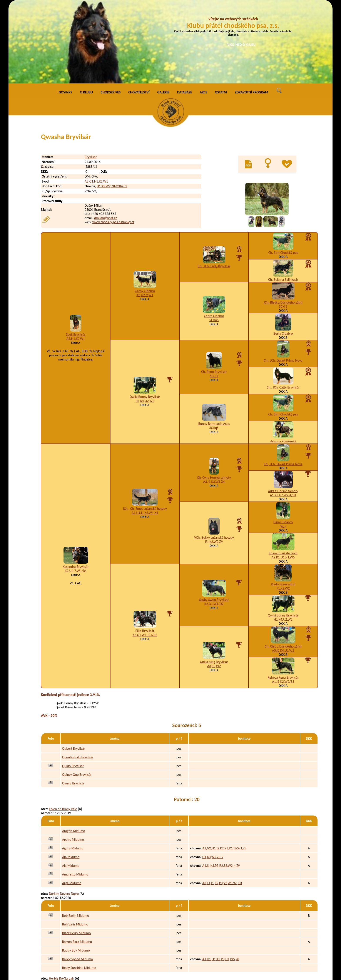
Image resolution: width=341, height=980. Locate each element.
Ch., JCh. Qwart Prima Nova (283, 281)
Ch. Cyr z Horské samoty (214, 398)
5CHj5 (283, 227)
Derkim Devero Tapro (64, 814)
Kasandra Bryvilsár (76, 487)
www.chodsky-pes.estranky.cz (113, 143)
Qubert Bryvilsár (74, 669)
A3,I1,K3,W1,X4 (214, 402)
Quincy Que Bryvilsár (77, 695)
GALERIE (163, 13)
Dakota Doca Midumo (78, 956)
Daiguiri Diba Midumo (78, 947)
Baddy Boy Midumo (76, 871)
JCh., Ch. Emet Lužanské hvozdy (145, 429)
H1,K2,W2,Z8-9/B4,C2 (112, 107)
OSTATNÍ (221, 13)
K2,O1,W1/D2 (214, 524)
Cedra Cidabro (214, 236)
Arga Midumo (72, 803)
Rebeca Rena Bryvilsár (283, 598)
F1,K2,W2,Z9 (214, 462)
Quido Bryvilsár (73, 687)
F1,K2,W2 (283, 509)
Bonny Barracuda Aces (214, 344)
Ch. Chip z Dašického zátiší (283, 567)
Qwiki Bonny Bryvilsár (145, 317)
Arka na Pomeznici (283, 362)
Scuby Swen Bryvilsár (214, 520)
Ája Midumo (71, 777)
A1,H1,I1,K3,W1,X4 (145, 433)
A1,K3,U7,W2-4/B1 (283, 416)
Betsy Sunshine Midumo (79, 888)
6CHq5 (214, 348)
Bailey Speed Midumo (78, 880)
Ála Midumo (71, 786)
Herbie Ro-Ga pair (62, 899)
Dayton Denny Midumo (79, 929)
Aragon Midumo (74, 751)
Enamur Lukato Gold (283, 474)
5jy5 (283, 447)
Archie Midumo (73, 760)
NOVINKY (65, 13)
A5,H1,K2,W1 (76, 259)
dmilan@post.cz (105, 139)
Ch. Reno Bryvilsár (214, 292)
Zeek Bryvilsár (76, 255)
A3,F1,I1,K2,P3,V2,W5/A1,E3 (222, 803)
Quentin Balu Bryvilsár (78, 678)
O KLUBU (86, 13)
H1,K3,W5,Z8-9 (213, 777)
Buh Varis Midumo (75, 845)
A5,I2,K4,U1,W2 (283, 571)
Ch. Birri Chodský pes (283, 173)
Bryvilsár (91, 77)
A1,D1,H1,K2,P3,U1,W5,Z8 (221, 880)
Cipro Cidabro (283, 443)
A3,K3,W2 (214, 587)
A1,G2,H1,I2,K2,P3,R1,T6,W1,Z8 (224, 769)
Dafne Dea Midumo (76, 938)
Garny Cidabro (145, 212)
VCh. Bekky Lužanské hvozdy (214, 458)
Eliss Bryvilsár (145, 551)
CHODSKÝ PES (111, 13)
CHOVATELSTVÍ (139, 13)
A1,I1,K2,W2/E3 (283, 602)
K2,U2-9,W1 (145, 216)
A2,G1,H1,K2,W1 (96, 102)
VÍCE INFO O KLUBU (242, 45)
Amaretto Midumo (75, 795)
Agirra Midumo (73, 769)
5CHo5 (214, 240)
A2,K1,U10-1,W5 (283, 478)
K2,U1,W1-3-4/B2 (145, 556)
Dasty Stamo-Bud (283, 505)
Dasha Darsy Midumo (77, 964)
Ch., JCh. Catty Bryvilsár (283, 308)
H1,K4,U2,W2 (145, 321)
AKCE (204, 13)
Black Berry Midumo (77, 853)
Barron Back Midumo (77, 862)
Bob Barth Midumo (76, 836)
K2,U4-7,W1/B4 (76, 491)
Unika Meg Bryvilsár (214, 582)
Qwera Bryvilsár (73, 704)
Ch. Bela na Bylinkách (283, 200)
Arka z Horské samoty (283, 411)
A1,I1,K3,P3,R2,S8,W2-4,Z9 (221, 786)
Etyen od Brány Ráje (63, 730)
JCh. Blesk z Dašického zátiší (283, 223)
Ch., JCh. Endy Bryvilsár (214, 187)
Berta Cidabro (283, 254)
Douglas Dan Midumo (77, 921)
